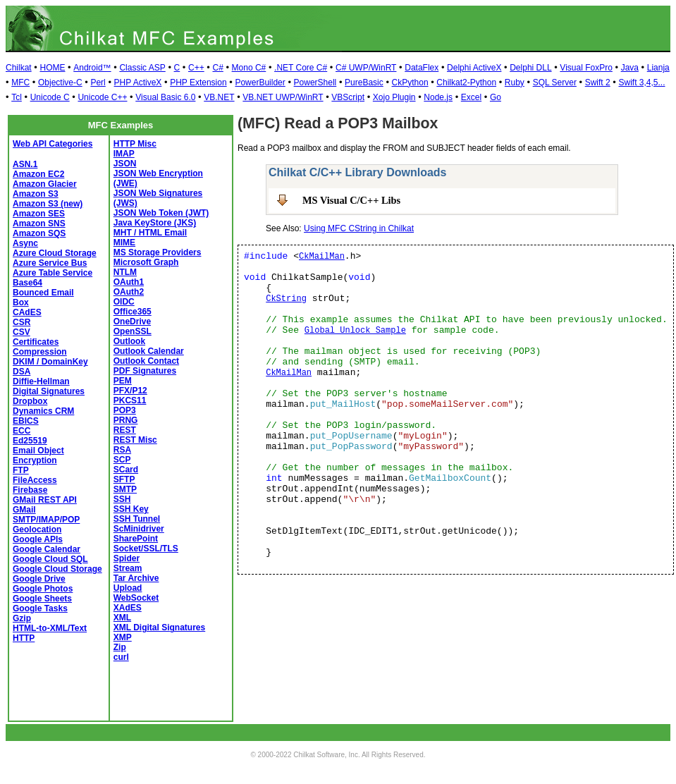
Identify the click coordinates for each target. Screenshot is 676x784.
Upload (128, 588)
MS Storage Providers (158, 252)
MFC (20, 82)
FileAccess (35, 480)
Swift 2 (598, 82)
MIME (124, 243)
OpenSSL (133, 331)
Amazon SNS (39, 223)
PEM (123, 381)
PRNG (126, 420)
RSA (122, 450)
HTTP (24, 638)
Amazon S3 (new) (48, 204)
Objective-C (60, 82)
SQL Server (555, 82)
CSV (21, 332)
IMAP (124, 154)
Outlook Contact (146, 361)
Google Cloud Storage (57, 569)
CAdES (27, 312)
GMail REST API (45, 500)
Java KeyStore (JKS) (155, 223)
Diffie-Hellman (41, 381)
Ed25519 (30, 441)
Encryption (35, 460)
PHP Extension (198, 82)
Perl (98, 82)
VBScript (348, 97)
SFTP (124, 479)
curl (121, 657)
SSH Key (131, 509)
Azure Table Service (53, 273)
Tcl (17, 97)
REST (125, 430)
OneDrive (132, 321)
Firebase (30, 490)
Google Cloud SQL (50, 559)
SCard (126, 470)
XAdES (128, 608)
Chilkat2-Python (466, 82)
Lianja (658, 68)
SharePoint (136, 539)
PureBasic (364, 82)
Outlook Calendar (149, 351)
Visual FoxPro (586, 68)
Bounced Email (43, 293)
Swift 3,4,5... (641, 82)
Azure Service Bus (50, 263)
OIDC (124, 302)
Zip (120, 647)
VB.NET (219, 97)
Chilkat (19, 68)
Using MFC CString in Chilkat (359, 228)
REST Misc (135, 440)
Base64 (27, 283)
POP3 (125, 410)
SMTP (125, 489)
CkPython (410, 82)
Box (21, 302)
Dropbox (30, 401)
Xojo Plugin (394, 97)
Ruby (515, 82)
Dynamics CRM (43, 411)
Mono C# (249, 68)
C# (217, 68)
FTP (21, 470)
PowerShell (315, 82)
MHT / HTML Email (150, 233)
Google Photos (43, 589)
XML (122, 618)
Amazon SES (39, 214)
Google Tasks (40, 608)
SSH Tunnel (137, 519)
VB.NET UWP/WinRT (283, 97)
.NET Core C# (301, 68)
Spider (127, 558)
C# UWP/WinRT (366, 68)
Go (496, 97)
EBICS (26, 421)
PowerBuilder (260, 82)
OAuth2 (129, 292)
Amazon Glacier (45, 184)
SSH (122, 499)
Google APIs (38, 539)
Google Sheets (42, 599)
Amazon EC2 (38, 174)
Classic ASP (142, 68)
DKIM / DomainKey (50, 362)
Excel (471, 97)
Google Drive (39, 579)
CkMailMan (322, 257)
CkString (286, 299)
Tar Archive (136, 578)
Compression (40, 352)
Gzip (22, 618)
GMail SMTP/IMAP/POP (46, 515)
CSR (21, 322)
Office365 (133, 312)
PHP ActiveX (138, 82)
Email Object (38, 451)
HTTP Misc (135, 144)
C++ (196, 68)
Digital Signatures (49, 391)
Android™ (92, 68)
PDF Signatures (145, 371)
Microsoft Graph (146, 262)
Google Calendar (47, 549)
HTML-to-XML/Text (50, 628)
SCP (122, 460)
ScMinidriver (139, 529)
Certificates (36, 342)
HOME (52, 68)
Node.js (438, 97)
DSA (21, 372)
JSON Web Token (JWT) (161, 213)
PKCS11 (130, 400)
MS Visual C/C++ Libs (351, 200)
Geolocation (37, 529)
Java (630, 68)
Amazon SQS (39, 233)
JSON (125, 164)
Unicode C (50, 97)
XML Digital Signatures (159, 627)
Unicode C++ (102, 97)
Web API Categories (53, 144)
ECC (21, 431)
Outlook (129, 341)
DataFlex (422, 68)
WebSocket (136, 598)
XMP (123, 637)
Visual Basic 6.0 (165, 97)
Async (25, 243)
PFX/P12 (130, 391)
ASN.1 (25, 164)
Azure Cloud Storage (55, 253)
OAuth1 (129, 282)
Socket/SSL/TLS (146, 549)
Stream (128, 568)
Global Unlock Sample (355, 331)
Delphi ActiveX (474, 68)
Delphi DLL (530, 68)
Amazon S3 (36, 194)
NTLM (125, 272)
